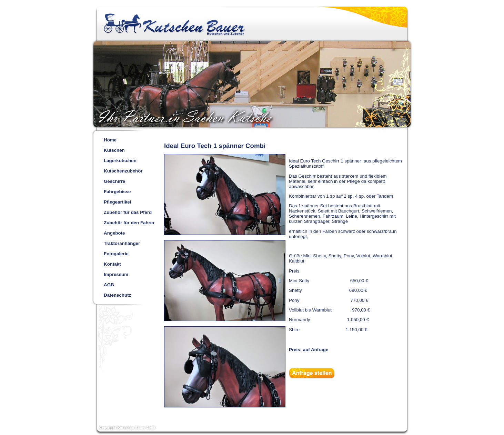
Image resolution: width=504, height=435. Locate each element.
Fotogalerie (116, 254)
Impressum (116, 274)
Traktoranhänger (122, 243)
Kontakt (112, 264)
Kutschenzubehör (123, 171)
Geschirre (114, 181)
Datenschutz (117, 295)
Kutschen (114, 150)
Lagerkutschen (120, 161)
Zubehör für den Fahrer (129, 223)
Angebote (114, 233)
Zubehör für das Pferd (128, 212)
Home (110, 140)
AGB (109, 285)
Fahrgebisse (117, 192)
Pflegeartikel (117, 202)
